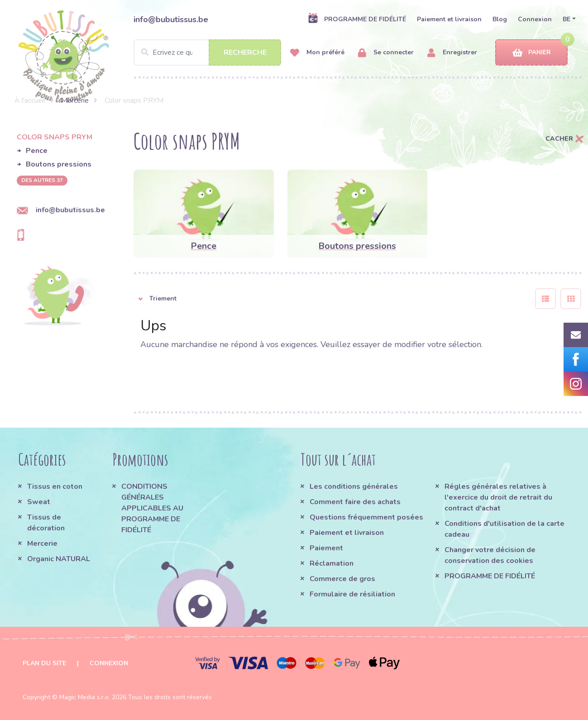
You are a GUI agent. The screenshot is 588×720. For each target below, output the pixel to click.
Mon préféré (317, 53)
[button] (327, 299)
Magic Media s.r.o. (85, 697)
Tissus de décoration (46, 523)
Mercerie (75, 100)
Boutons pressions (59, 164)
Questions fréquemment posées (366, 517)
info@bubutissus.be (171, 19)
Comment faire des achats (355, 502)
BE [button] (566, 19)
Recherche (245, 52)
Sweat (39, 502)
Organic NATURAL (59, 559)
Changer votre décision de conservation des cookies (490, 555)
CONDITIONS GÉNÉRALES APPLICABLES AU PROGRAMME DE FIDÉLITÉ (152, 508)
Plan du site (44, 663)
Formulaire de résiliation (352, 594)
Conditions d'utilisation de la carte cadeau (504, 529)
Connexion (535, 19)
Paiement (326, 548)
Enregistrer (452, 53)
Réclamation (332, 563)
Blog (500, 19)
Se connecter (386, 53)
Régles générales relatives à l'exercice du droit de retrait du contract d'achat (498, 497)
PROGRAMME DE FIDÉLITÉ (357, 19)
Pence (37, 151)
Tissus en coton (55, 486)
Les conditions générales (354, 486)
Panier (532, 53)
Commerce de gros (342, 579)
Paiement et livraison (449, 19)
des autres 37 (42, 180)
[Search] (207, 52)
